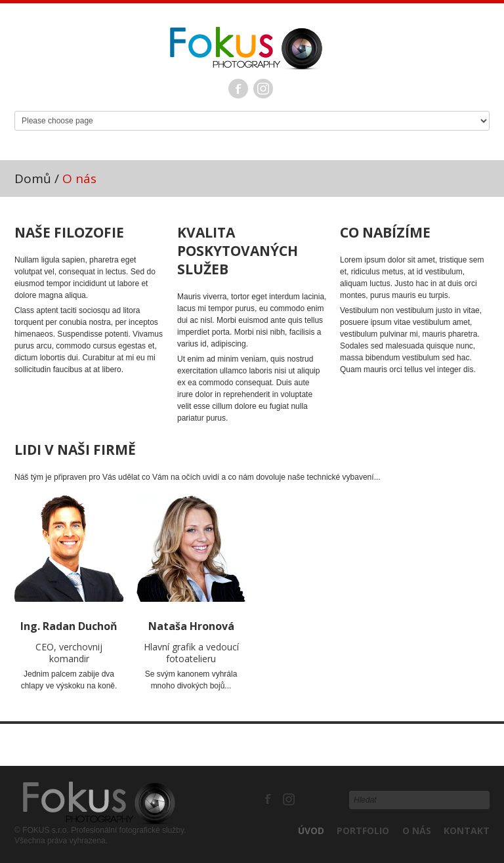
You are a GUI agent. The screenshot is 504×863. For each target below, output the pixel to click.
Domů (33, 179)
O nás (417, 831)
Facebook (238, 89)
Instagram (263, 89)
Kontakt (467, 831)
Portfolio (363, 831)
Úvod (311, 831)
